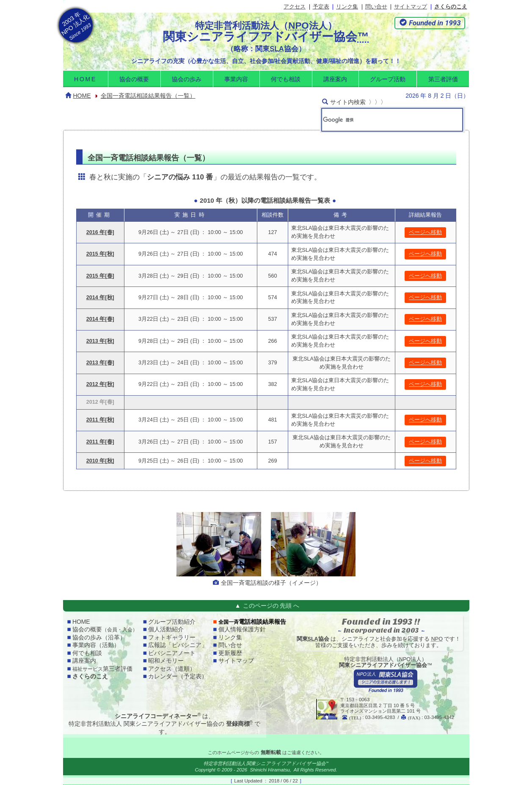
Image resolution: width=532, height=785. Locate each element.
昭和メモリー (166, 661)
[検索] (380, 120)
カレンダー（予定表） (178, 676)
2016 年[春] (100, 232)
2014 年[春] (100, 319)
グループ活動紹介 (172, 622)
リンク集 (347, 7)
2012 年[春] (100, 402)
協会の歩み (187, 79)
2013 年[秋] (100, 341)
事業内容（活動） (96, 645)
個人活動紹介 (166, 629)
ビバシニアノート (172, 653)
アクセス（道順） (172, 669)
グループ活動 (388, 79)
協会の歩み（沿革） (99, 637)
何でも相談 (286, 79)
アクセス (295, 7)
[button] (430, 23)
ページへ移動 (425, 232)
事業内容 (236, 79)
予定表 (321, 7)
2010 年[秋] (100, 461)
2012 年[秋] (100, 384)
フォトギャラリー (172, 637)
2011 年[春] (100, 442)
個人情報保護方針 (242, 629)
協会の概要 (134, 79)
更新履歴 (230, 653)
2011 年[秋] (100, 420)
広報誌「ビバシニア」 (178, 645)
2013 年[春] (100, 363)
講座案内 (335, 79)
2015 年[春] (100, 276)
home (85, 79)
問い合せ (376, 7)
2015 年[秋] (100, 254)
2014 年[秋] (100, 297)
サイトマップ (411, 7)
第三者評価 (443, 79)
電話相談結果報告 (252, 622)
